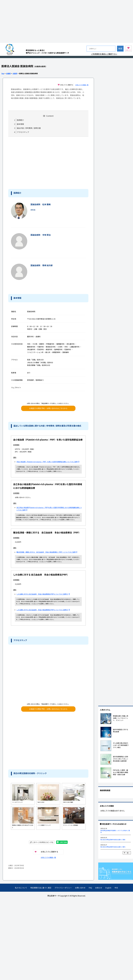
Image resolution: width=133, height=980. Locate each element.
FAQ (90, 888)
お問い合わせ (80, 888)
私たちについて (21, 888)
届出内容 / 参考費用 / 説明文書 (29, 128)
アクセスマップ (23, 132)
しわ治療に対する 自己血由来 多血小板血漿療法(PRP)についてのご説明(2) (43, 610)
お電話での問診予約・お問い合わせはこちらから (48, 408)
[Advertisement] (20, 21)
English (108, 888)
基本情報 (20, 124)
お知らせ (99, 888)
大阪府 (8, 73)
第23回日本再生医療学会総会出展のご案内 (113, 847)
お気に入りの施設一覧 (82, 85)
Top (3, 73)
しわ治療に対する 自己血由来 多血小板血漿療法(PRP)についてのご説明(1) (43, 594)
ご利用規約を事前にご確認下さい (104, 54)
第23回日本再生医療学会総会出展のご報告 (113, 840)
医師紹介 (20, 120)
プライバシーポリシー (63, 888)
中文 (116, 888)
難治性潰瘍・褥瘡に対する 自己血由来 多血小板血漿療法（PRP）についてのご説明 (47, 552)
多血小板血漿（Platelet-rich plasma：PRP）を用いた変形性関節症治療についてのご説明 (48, 462)
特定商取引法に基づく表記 (41, 888)
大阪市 (15, 73)
